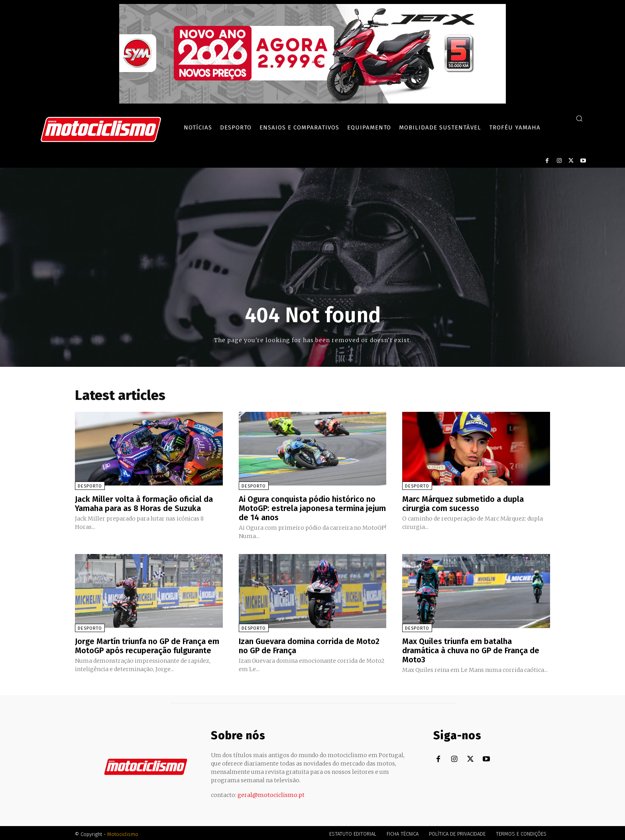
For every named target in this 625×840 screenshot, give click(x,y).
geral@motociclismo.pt (271, 793)
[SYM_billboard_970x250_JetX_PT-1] (312, 102)
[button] (579, 118)
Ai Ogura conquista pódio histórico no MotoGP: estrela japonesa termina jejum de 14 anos (312, 508)
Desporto (90, 486)
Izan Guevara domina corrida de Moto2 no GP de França (309, 644)
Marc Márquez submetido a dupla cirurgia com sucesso (463, 503)
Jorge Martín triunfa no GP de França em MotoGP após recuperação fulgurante (147, 644)
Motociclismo (123, 832)
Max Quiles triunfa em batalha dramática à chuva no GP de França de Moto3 (471, 649)
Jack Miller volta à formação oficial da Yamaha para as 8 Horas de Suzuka (144, 503)
